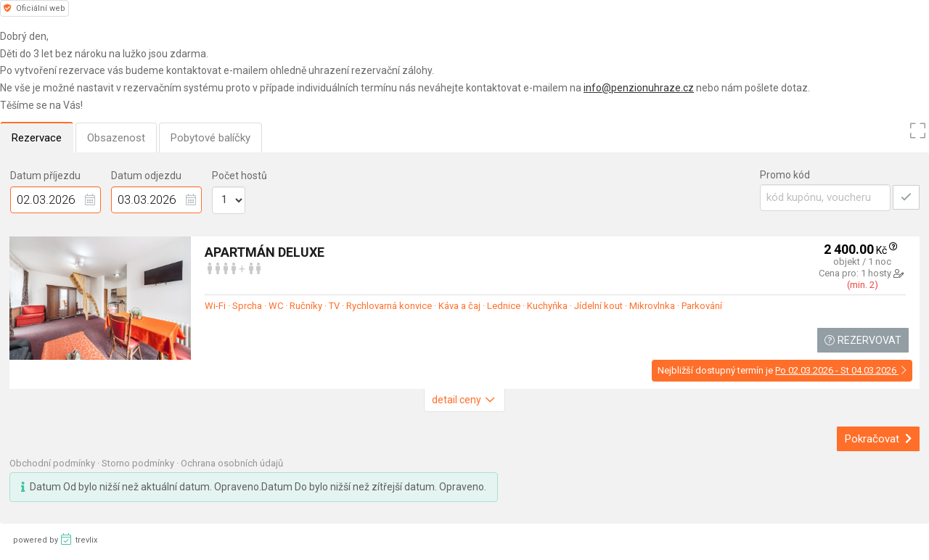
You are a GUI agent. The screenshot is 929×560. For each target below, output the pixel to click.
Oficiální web (34, 8)
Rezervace (37, 138)
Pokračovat (879, 439)
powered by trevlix (55, 539)
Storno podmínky (139, 463)
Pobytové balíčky (210, 138)
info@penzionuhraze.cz (639, 88)
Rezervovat (863, 340)
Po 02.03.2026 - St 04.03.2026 (841, 370)
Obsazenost (116, 138)
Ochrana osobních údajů (232, 463)
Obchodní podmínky (53, 463)
